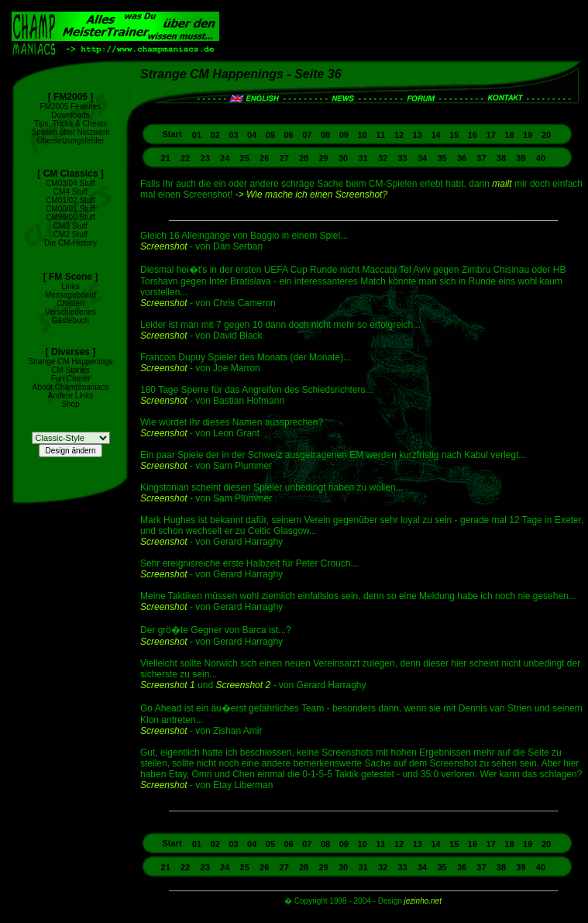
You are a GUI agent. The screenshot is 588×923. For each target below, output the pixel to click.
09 (344, 135)
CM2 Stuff (70, 234)
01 (197, 135)
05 (270, 135)
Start (173, 134)
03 (233, 135)
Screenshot (164, 246)
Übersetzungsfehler (71, 141)
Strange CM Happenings (70, 362)
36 (462, 158)
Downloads (70, 115)
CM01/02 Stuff (70, 200)
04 (252, 135)
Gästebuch (70, 320)
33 (402, 158)
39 (521, 158)
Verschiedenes (70, 312)
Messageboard (70, 295)
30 (343, 158)
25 (245, 158)
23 (205, 158)
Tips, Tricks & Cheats (70, 124)
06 (289, 135)
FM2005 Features (71, 107)
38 (501, 158)
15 (454, 135)
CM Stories (70, 370)
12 (399, 135)
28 (304, 158)
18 (509, 135)
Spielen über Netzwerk (71, 132)
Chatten (70, 303)
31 (363, 158)
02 (215, 135)
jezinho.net (423, 901)
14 (435, 135)
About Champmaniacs (70, 387)
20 (546, 135)
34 (422, 158)
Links (70, 286)
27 (284, 158)
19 (528, 135)
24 (225, 158)
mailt (502, 184)
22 (185, 158)
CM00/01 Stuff (70, 209)
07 (307, 135)
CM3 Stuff (70, 226)
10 (362, 135)
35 (442, 158)
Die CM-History (70, 243)
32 (383, 158)
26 (264, 158)
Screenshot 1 (168, 685)
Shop (70, 404)
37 (481, 158)
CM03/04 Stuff (70, 183)
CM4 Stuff (70, 192)
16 (473, 135)
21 (166, 158)
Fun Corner (71, 379)
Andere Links (70, 396)
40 (541, 158)
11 (380, 135)
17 (491, 135)
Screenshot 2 (243, 685)
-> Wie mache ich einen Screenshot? (311, 195)
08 (325, 135)
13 (418, 135)
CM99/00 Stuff (70, 217)
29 (323, 158)
